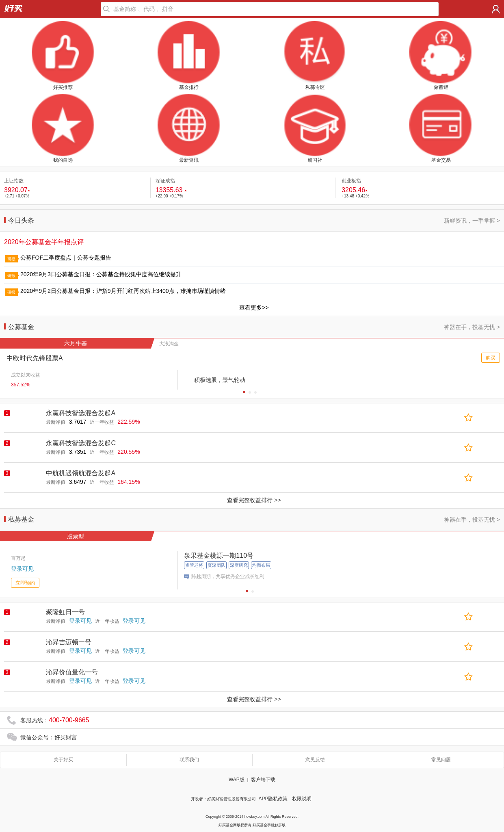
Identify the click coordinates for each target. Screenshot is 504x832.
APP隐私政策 (273, 799)
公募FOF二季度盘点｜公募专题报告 (66, 258)
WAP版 (237, 780)
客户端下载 (263, 780)
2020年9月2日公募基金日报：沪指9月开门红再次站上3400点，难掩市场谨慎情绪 (123, 291)
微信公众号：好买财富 (49, 737)
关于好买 (63, 760)
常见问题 (441, 760)
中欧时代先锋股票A (35, 358)
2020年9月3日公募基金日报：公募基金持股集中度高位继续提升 (101, 274)
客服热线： (55, 720)
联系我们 (189, 760)
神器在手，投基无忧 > (472, 327)
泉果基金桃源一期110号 (219, 556)
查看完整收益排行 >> (254, 500)
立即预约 (25, 583)
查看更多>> (254, 308)
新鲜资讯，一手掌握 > (472, 221)
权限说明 (302, 799)
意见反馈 (315, 760)
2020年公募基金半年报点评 (44, 242)
